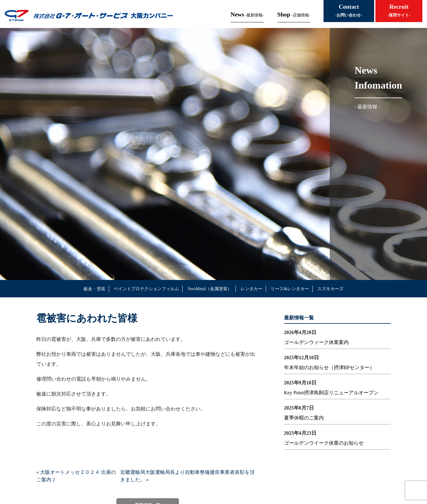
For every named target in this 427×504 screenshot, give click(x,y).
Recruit (399, 10)
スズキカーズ (330, 289)
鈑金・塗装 (94, 289)
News (247, 14)
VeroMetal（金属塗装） (210, 289)
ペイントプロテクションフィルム (146, 289)
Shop (294, 14)
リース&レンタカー (290, 289)
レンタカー (251, 289)
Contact (349, 10)
